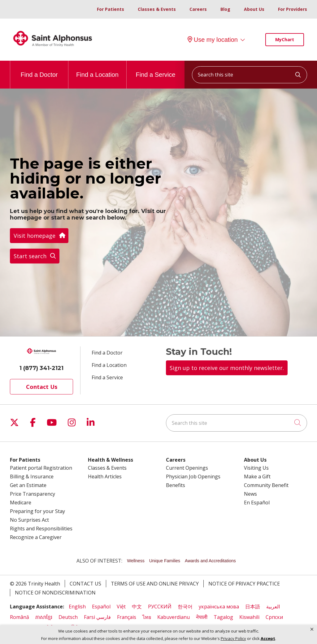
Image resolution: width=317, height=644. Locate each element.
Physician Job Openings (193, 476)
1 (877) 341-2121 (41, 368)
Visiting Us (256, 468)
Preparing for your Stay (37, 511)
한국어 (185, 607)
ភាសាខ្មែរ (44, 617)
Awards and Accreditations (210, 561)
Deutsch (68, 617)
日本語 (253, 607)
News (250, 494)
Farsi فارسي (97, 617)
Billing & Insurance (32, 476)
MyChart (285, 39)
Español (101, 607)
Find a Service (156, 69)
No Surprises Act (29, 520)
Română (20, 617)
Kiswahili (249, 617)
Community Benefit (266, 485)
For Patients (111, 9)
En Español (257, 503)
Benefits (176, 485)
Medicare (21, 503)
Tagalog (223, 617)
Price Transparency (33, 494)
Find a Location (97, 69)
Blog (225, 9)
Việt (121, 607)
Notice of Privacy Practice (244, 584)
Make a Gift (257, 476)
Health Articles (105, 476)
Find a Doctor (39, 69)
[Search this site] (250, 75)
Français (127, 617)
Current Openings (187, 468)
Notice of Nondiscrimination (55, 593)
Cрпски (274, 617)
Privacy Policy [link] (233, 639)
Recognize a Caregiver (36, 537)
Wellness (136, 561)
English (77, 607)
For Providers (293, 9)
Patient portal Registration (41, 468)
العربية (273, 607)
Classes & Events (157, 9)
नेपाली (202, 617)
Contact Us (42, 387)
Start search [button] (35, 256)
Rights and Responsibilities (41, 529)
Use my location (213, 40)
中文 (137, 607)
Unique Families (165, 561)
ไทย (147, 617)
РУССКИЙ (160, 607)
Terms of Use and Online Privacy (155, 584)
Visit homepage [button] (39, 236)
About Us (254, 9)
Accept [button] (268, 638)
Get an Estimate (28, 485)
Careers (198, 9)
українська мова (219, 607)
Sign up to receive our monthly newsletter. (227, 368)
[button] (312, 629)
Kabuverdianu (174, 617)
